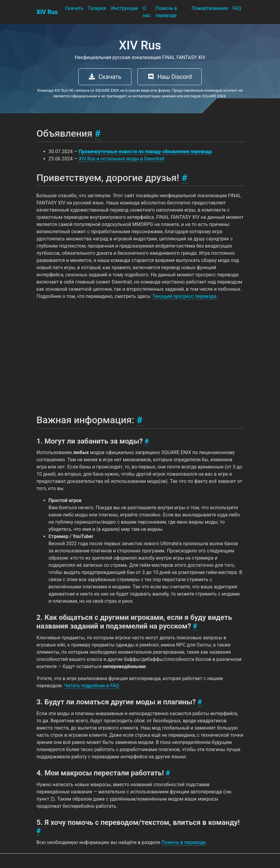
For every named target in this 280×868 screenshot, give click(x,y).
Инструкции (125, 8)
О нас (147, 12)
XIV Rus (47, 12)
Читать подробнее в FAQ (91, 686)
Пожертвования (209, 8)
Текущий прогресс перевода (184, 296)
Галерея (97, 8)
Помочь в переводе (166, 12)
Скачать (74, 8)
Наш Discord (170, 77)
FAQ (237, 8)
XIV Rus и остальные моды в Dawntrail (121, 159)
